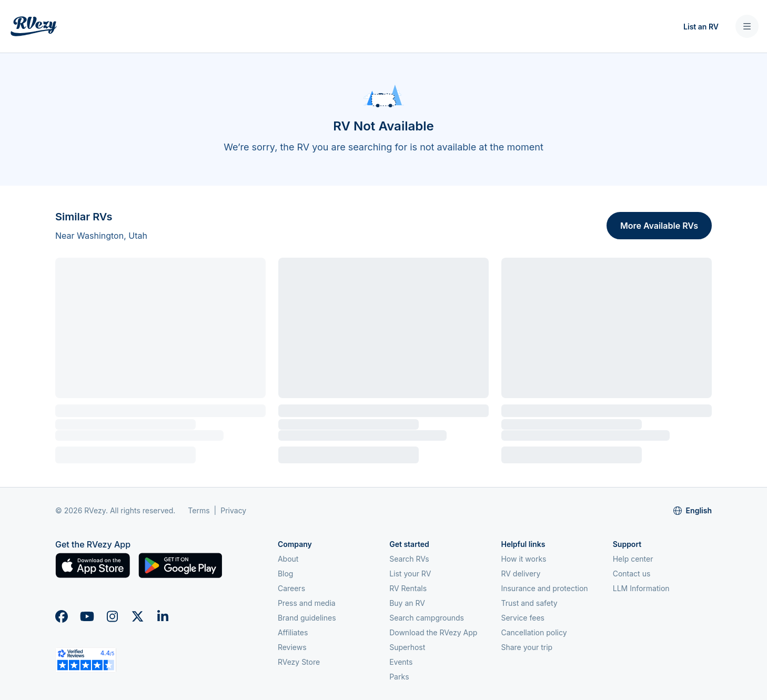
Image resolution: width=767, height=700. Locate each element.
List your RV (410, 574)
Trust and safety (529, 603)
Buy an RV (407, 603)
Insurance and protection (544, 588)
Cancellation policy (534, 632)
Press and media (307, 603)
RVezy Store (299, 662)
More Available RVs (659, 226)
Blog (286, 574)
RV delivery (521, 574)
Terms (199, 510)
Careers (291, 588)
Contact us (632, 574)
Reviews (292, 647)
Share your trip (527, 647)
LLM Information (641, 588)
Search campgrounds (427, 618)
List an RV (701, 27)
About (288, 559)
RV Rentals (408, 588)
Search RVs (409, 559)
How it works (523, 559)
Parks (399, 677)
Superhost (407, 647)
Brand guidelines (307, 618)
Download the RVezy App (433, 632)
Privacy (233, 510)
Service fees (522, 618)
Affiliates (293, 632)
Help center (633, 559)
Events (401, 662)
